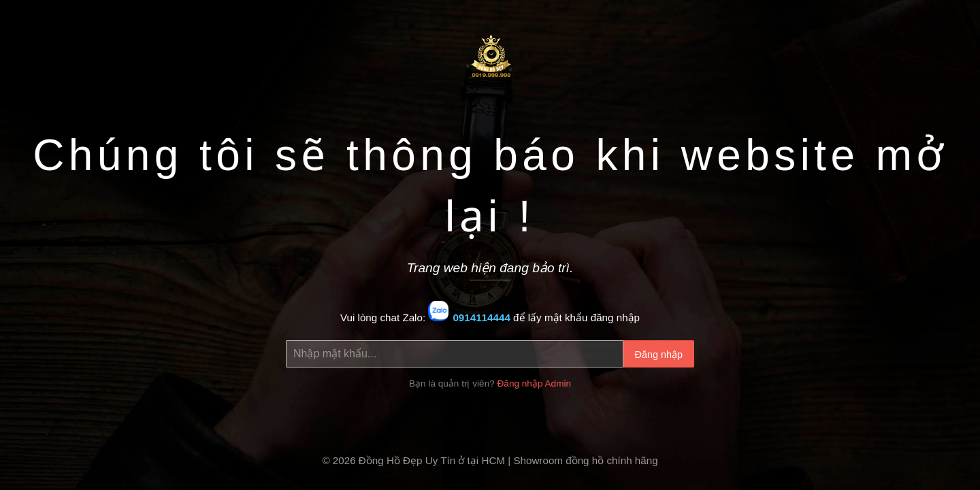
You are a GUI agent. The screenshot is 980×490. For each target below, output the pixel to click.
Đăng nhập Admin (535, 383)
